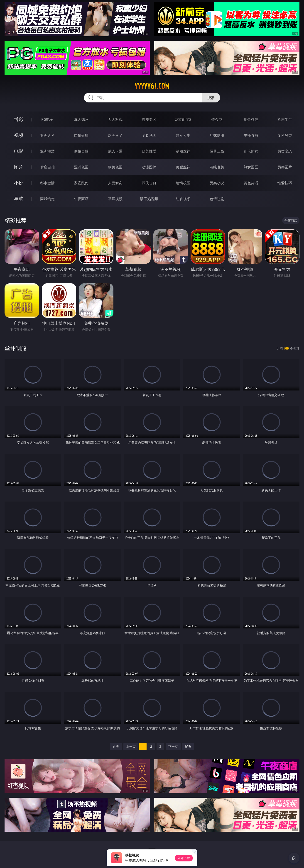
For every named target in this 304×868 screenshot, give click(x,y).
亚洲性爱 (47, 151)
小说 (19, 183)
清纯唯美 (217, 167)
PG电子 (47, 119)
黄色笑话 (251, 183)
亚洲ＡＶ (47, 135)
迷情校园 (183, 183)
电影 (19, 151)
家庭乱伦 (81, 183)
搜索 (211, 98)
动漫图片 (149, 167)
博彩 (19, 119)
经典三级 (217, 151)
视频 (19, 135)
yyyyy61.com (152, 86)
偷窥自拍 (47, 167)
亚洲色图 (81, 167)
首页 (116, 746)
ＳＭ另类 (285, 135)
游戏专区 (149, 119)
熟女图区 (251, 167)
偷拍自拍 (81, 151)
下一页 (173, 746)
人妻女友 (115, 183)
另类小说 (217, 183)
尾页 (188, 746)
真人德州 (81, 119)
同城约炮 (47, 199)
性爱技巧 (285, 183)
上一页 (131, 746)
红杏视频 (183, 199)
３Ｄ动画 (149, 135)
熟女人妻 (183, 135)
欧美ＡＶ (115, 135)
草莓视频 (115, 199)
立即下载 (184, 858)
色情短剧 (217, 199)
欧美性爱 (149, 151)
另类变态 (285, 151)
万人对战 (115, 119)
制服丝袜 (183, 151)
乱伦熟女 (251, 151)
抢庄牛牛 (285, 119)
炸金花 (217, 119)
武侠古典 (149, 183)
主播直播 (251, 135)
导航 (19, 199)
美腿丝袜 (183, 167)
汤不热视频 (149, 199)
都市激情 (47, 183)
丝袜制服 (217, 135)
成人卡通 (115, 151)
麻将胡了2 (183, 119)
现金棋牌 (251, 119)
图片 (19, 167)
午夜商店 (81, 199)
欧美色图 (115, 167)
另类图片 (285, 167)
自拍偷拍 (81, 135)
